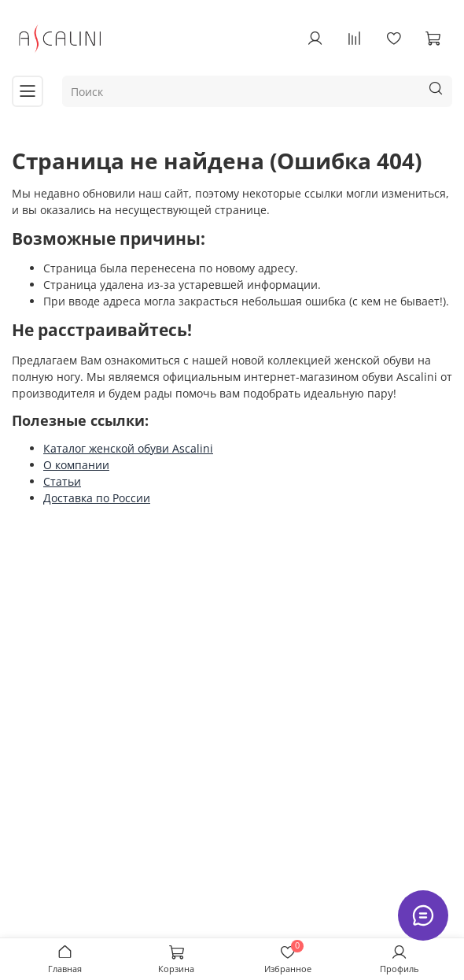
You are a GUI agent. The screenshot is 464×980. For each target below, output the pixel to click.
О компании (76, 465)
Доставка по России (97, 498)
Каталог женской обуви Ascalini (128, 448)
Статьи (62, 481)
